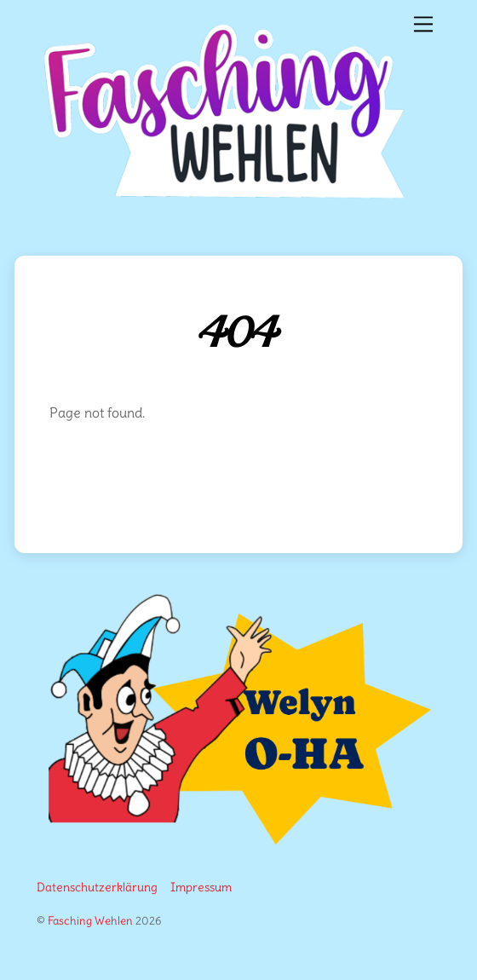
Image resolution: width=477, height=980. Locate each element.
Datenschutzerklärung (97, 887)
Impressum (201, 887)
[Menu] (423, 23)
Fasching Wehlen (90, 920)
